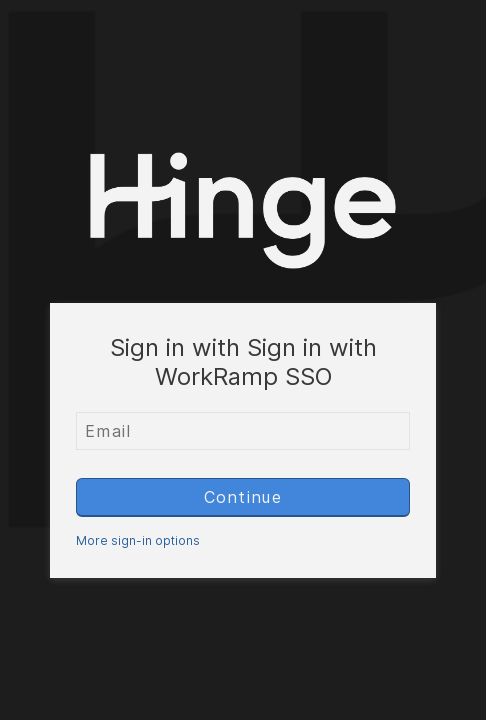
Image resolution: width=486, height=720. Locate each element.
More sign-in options (138, 540)
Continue (243, 497)
